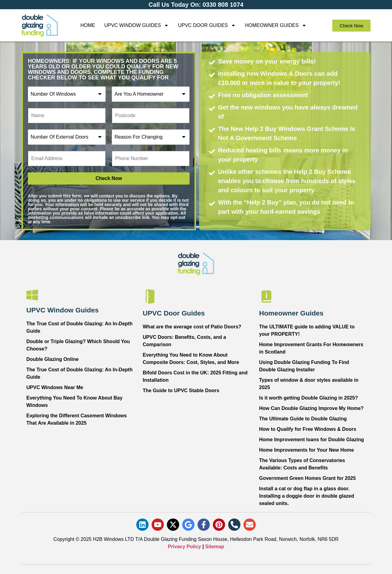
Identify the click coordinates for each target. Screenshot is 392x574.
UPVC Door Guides (207, 25)
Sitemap (215, 547)
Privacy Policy (185, 547)
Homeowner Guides (276, 25)
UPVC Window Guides (136, 25)
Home (88, 25)
